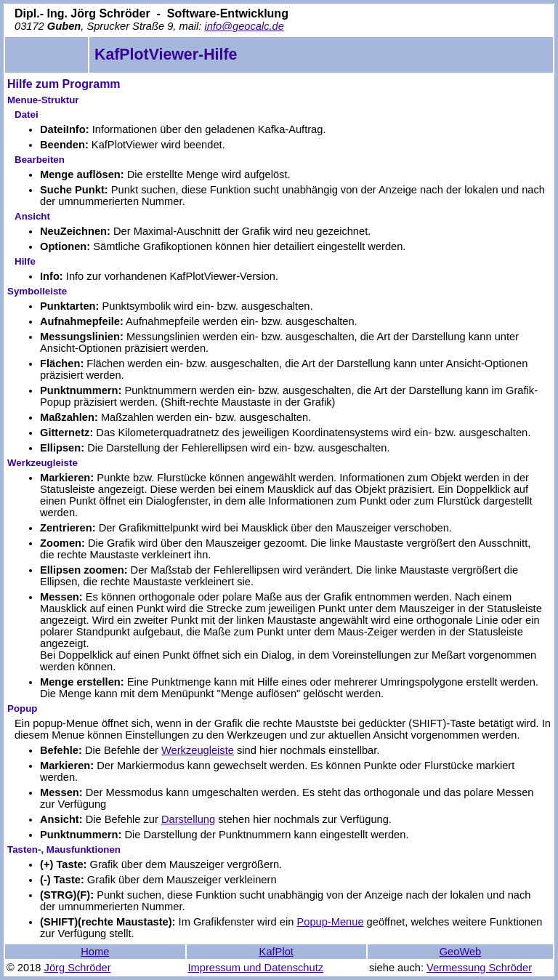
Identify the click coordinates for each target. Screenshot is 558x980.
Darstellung (188, 819)
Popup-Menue (330, 922)
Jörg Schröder (78, 968)
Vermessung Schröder (479, 968)
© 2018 (24, 968)
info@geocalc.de (244, 26)
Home (95, 952)
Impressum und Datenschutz (256, 968)
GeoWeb (461, 952)
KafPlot (276, 952)
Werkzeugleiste (198, 750)
